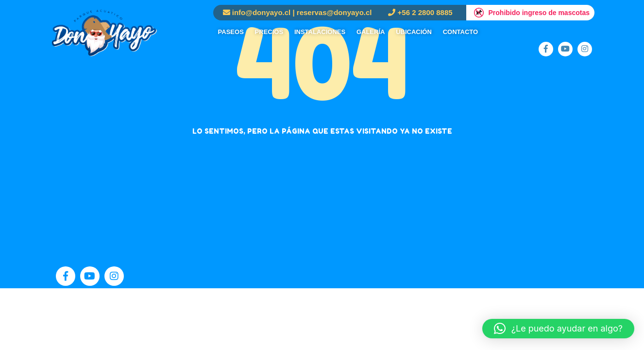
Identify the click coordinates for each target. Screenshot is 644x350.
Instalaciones (320, 32)
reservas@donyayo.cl (334, 12)
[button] (558, 329)
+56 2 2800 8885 (425, 12)
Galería (371, 32)
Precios (269, 32)
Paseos (231, 32)
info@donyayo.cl (261, 12)
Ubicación (414, 32)
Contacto (460, 32)
